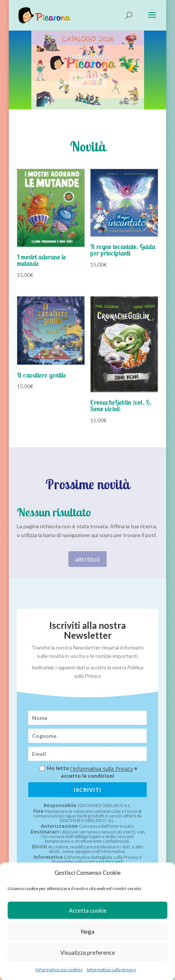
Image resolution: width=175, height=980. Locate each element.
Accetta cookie (88, 910)
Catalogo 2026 (87, 56)
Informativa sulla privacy (111, 969)
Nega (87, 931)
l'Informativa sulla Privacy (102, 769)
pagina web (111, 862)
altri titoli (87, 559)
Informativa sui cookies (59, 969)
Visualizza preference (88, 952)
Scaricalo (88, 80)
